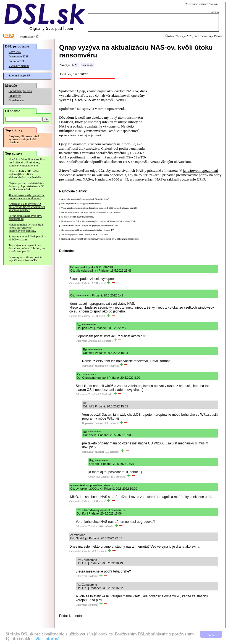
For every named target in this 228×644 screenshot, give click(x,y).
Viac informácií (49, 639)
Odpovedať (75, 283)
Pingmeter (15, 96)
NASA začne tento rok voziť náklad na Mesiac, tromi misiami (91, 212)
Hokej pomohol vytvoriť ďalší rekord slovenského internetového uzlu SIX (26, 228)
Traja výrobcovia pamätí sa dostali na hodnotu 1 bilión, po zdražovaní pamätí (27, 248)
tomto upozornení (111, 109)
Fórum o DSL (17, 61)
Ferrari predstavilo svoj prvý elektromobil (25, 217)
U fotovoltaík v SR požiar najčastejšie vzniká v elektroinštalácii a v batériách (26, 174)
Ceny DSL (15, 52)
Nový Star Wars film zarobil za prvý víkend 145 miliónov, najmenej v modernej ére (27, 162)
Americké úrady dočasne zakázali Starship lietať (85, 199)
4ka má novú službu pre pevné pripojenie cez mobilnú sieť (27, 197)
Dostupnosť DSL (19, 56)
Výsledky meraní (19, 66)
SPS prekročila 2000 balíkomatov (78, 217)
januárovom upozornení (201, 170)
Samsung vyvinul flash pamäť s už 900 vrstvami (27, 238)
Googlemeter (16, 100)
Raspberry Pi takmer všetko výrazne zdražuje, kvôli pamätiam (25, 139)
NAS (75, 65)
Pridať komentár (71, 616)
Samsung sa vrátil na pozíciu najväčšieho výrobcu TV (26, 259)
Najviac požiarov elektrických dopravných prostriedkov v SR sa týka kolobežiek (27, 186)
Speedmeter (15, 91)
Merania (27, 91)
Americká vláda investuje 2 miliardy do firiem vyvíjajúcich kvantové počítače (27, 207)
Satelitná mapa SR (19, 75)
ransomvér (87, 65)
